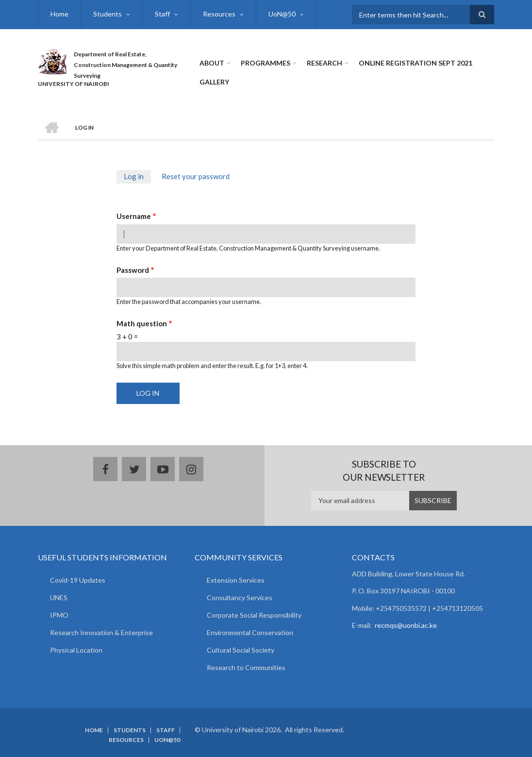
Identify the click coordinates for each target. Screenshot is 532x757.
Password (133, 270)
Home (59, 14)
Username (134, 216)
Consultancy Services (240, 597)
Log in (137, 177)
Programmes (266, 63)
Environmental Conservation (250, 632)
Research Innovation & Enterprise (101, 632)
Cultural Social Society (241, 650)
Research (324, 63)
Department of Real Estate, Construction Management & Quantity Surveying (125, 65)
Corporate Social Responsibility (254, 615)
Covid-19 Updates (78, 580)
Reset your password (196, 176)
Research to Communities (246, 667)
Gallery (214, 82)
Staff (162, 14)
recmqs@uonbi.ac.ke (406, 625)
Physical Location (76, 650)
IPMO (59, 615)
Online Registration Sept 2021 (416, 63)
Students (108, 14)
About (212, 63)
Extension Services (236, 580)
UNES (59, 597)
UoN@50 (282, 14)
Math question (142, 323)
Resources (219, 14)
